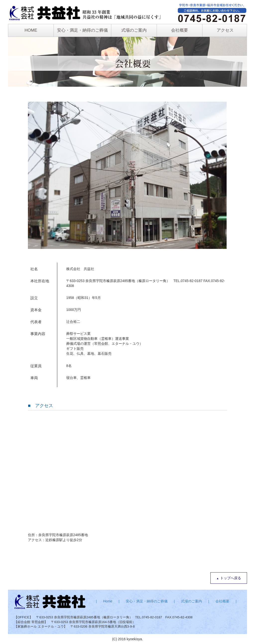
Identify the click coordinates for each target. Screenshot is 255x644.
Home (108, 601)
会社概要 (180, 30)
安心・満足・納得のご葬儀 (82, 30)
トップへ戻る (231, 578)
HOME (31, 30)
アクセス (225, 30)
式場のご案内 (134, 30)
